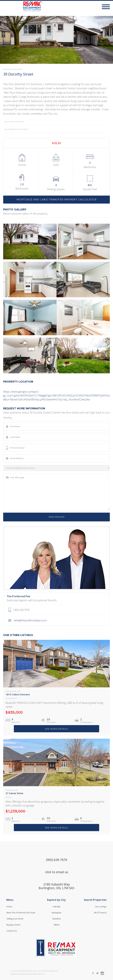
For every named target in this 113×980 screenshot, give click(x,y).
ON (19, 692)
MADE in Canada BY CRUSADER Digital (28, 974)
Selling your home (15, 919)
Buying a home (13, 925)
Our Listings (101, 907)
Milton (57, 925)
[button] (107, 7)
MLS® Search (100, 913)
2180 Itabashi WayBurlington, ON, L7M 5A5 (56, 886)
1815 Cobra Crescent (18, 694)
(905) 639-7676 (57, 860)
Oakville (56, 907)
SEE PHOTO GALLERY (14, 122)
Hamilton (17, 70)
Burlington (11, 692)
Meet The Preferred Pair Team (21, 913)
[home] (21, 6)
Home (9, 907)
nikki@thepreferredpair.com (30, 620)
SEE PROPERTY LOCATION (16, 130)
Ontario (7, 70)
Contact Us (12, 931)
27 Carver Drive (14, 793)
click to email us (57, 872)
